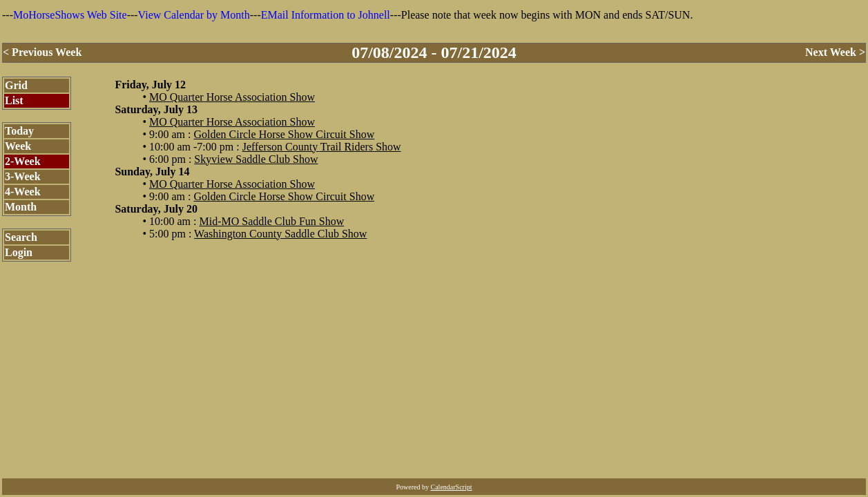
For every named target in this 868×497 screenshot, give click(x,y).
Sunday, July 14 (152, 172)
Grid (16, 85)
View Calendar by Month (194, 15)
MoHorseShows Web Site (70, 15)
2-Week (23, 161)
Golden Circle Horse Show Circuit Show (284, 134)
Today (19, 131)
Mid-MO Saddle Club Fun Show (271, 221)
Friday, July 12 (150, 85)
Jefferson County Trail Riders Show (322, 147)
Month (21, 207)
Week (18, 146)
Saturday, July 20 (156, 209)
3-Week (23, 176)
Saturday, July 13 (156, 109)
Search (21, 237)
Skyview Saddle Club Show (256, 159)
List (14, 100)
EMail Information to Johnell (326, 15)
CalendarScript (452, 487)
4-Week (23, 192)
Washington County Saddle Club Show (280, 234)
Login (19, 252)
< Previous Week (42, 52)
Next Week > (835, 52)
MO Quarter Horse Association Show (232, 97)
